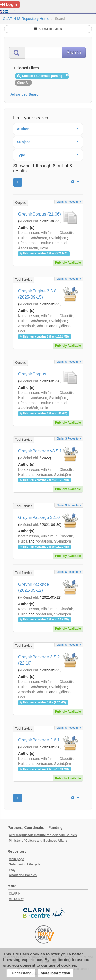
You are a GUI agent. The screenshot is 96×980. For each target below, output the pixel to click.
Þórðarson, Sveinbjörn (48, 238)
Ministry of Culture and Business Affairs (38, 841)
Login (9, 4)
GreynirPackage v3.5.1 (40, 451)
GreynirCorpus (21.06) (40, 214)
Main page (17, 859)
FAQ (12, 870)
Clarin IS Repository (69, 202)
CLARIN (15, 894)
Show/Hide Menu (48, 29)
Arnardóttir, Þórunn (33, 326)
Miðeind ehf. (29, 221)
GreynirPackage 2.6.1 (39, 740)
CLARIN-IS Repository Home (26, 19)
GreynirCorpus (32, 374)
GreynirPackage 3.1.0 (39, 518)
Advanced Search (26, 94)
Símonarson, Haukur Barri (39, 243)
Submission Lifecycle (25, 864)
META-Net (16, 899)
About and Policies (23, 875)
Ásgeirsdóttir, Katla (33, 248)
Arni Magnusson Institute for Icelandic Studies (43, 835)
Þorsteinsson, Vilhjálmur (37, 233)
